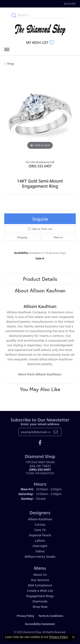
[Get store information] (40, 473)
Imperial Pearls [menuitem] (40, 535)
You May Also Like (40, 389)
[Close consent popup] (73, 637)
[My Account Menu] (70, 4)
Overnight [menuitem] (40, 546)
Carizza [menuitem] (40, 524)
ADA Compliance (40, 585)
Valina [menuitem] (40, 551)
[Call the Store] (40, 469)
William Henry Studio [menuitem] (40, 557)
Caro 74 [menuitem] (40, 530)
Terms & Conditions (51, 616)
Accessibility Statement (40, 624)
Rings (11, 64)
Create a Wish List (40, 591)
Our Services (40, 580)
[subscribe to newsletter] (56, 432)
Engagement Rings (40, 596)
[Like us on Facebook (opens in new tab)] (40, 443)
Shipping (22, 237)
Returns (58, 237)
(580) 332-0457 (40, 166)
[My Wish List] (40, 43)
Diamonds (40, 601)
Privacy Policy (26, 616)
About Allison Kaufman (40, 290)
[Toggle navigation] (7, 51)
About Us (40, 575)
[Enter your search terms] (43, 15)
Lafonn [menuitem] (40, 541)
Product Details (40, 279)
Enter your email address (40, 424)
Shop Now (40, 607)
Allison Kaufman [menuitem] (40, 519)
